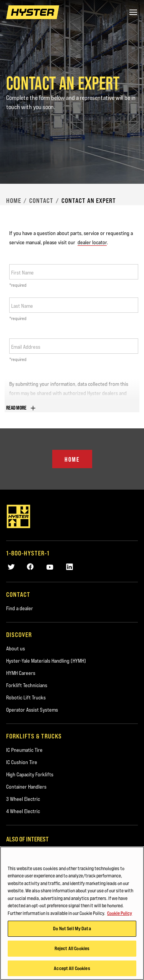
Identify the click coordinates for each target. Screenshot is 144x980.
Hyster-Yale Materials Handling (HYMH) (46, 661)
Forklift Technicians (27, 685)
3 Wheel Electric (23, 799)
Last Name (22, 306)
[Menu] (133, 12)
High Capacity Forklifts (30, 774)
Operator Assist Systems (32, 710)
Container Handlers (26, 787)
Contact (41, 201)
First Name (22, 273)
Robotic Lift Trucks (26, 697)
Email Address (26, 347)
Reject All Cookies (72, 949)
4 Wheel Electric (23, 811)
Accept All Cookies (72, 969)
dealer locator (92, 242)
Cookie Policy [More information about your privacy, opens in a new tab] (120, 914)
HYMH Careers (21, 673)
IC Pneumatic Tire (24, 750)
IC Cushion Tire (22, 762)
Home (14, 201)
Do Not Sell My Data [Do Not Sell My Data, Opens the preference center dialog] (72, 930)
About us (16, 648)
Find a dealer (20, 608)
